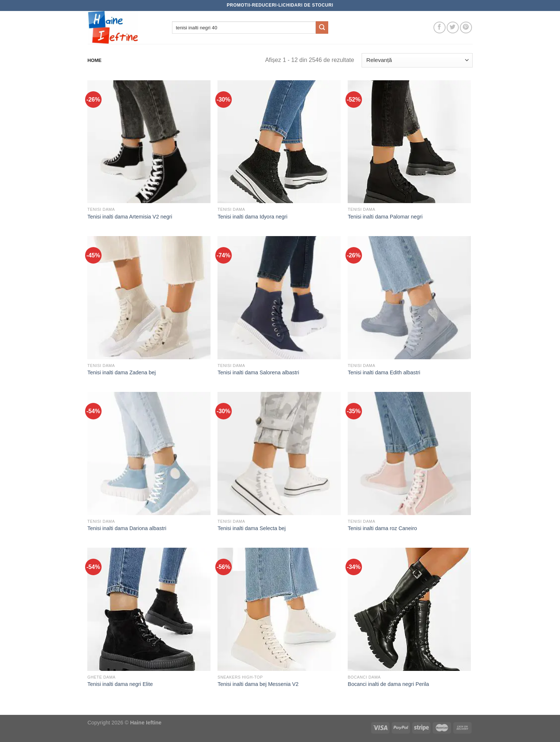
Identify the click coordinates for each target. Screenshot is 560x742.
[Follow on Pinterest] (466, 28)
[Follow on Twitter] (453, 28)
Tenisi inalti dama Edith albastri (384, 372)
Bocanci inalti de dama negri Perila (388, 684)
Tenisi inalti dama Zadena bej (121, 372)
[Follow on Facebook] (440, 28)
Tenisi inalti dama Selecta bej (252, 528)
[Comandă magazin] (417, 60)
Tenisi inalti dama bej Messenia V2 (258, 684)
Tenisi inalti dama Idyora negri (252, 217)
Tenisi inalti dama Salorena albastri (258, 372)
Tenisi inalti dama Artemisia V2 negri (130, 217)
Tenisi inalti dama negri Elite (120, 684)
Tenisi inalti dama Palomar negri (385, 217)
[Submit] (322, 27)
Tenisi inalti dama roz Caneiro (382, 528)
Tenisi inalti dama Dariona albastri (127, 528)
